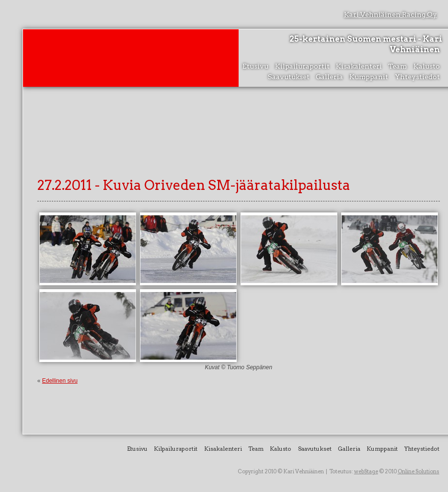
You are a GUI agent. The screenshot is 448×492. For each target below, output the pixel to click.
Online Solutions (419, 471)
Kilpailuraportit (302, 66)
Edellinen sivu (60, 381)
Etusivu (255, 66)
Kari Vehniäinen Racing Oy (391, 14)
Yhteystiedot (417, 77)
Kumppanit (369, 77)
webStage (366, 471)
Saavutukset (289, 77)
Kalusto (427, 66)
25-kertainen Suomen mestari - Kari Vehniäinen (366, 44)
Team (397, 66)
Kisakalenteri (359, 66)
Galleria (329, 77)
